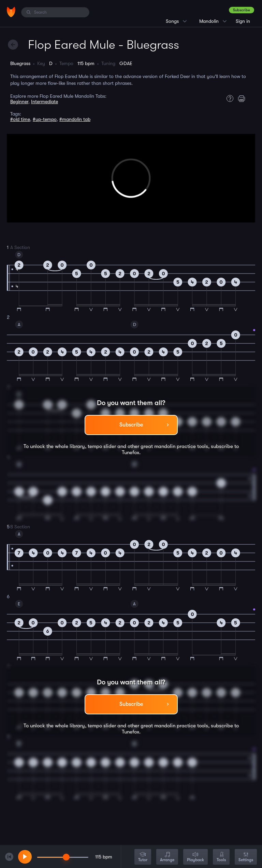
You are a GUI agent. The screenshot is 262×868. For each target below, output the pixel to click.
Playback (195, 857)
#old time (20, 119)
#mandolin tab (75, 119)
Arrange (167, 857)
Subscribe (242, 10)
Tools (221, 857)
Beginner (19, 102)
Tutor (143, 857)
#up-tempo (45, 119)
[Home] (11, 12)
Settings (246, 857)
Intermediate (45, 102)
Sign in (243, 21)
